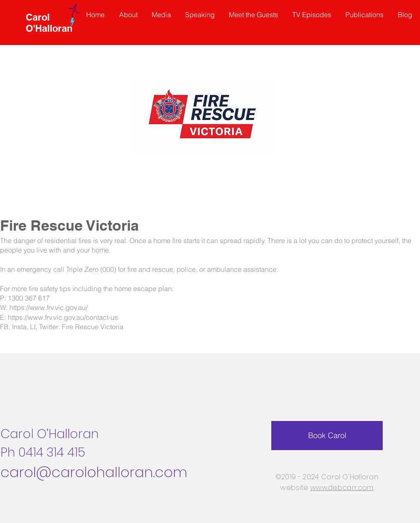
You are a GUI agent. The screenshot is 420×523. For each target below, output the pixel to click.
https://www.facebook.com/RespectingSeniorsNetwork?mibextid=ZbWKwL (169, 338)
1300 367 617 (29, 298)
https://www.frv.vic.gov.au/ (48, 307)
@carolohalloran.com (112, 472)
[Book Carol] (327, 436)
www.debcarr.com (342, 488)
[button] (254, 15)
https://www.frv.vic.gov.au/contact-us (63, 317)
